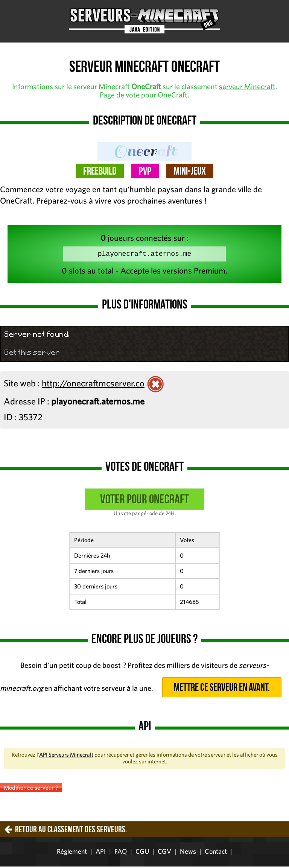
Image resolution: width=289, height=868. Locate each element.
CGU (142, 853)
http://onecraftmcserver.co (93, 385)
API (101, 853)
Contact (216, 853)
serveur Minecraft (247, 86)
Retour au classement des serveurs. (71, 831)
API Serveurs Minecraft (66, 756)
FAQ (121, 853)
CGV (164, 853)
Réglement (72, 853)
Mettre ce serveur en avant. (222, 689)
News (188, 853)
